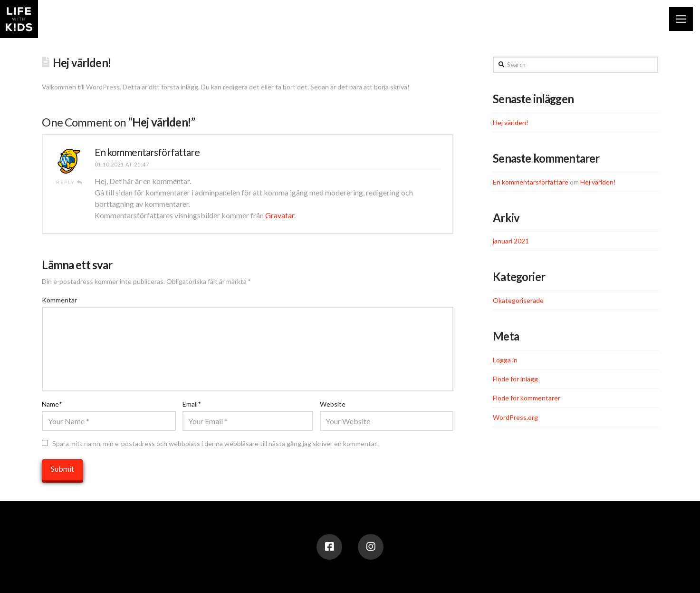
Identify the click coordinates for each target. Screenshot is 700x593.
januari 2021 (511, 241)
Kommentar (59, 300)
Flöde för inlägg (515, 379)
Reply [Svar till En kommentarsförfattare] (69, 182)
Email (192, 404)
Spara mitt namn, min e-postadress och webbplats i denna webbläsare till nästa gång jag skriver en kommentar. (215, 443)
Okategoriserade (518, 300)
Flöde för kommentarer (527, 398)
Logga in (505, 360)
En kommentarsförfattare (147, 152)
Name (52, 404)
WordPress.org (515, 417)
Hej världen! (511, 122)
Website (333, 404)
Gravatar (280, 215)
